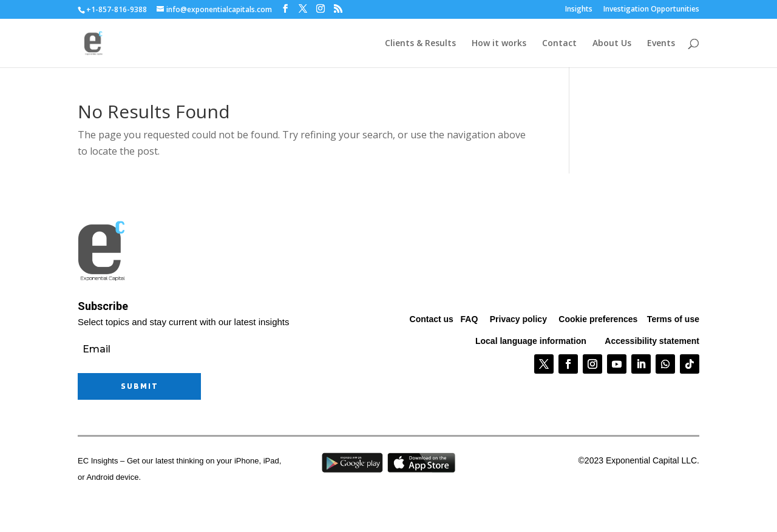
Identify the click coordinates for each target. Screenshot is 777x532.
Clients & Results (420, 44)
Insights (579, 10)
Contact (559, 44)
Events (661, 44)
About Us (612, 44)
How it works (499, 44)
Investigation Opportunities (651, 10)
